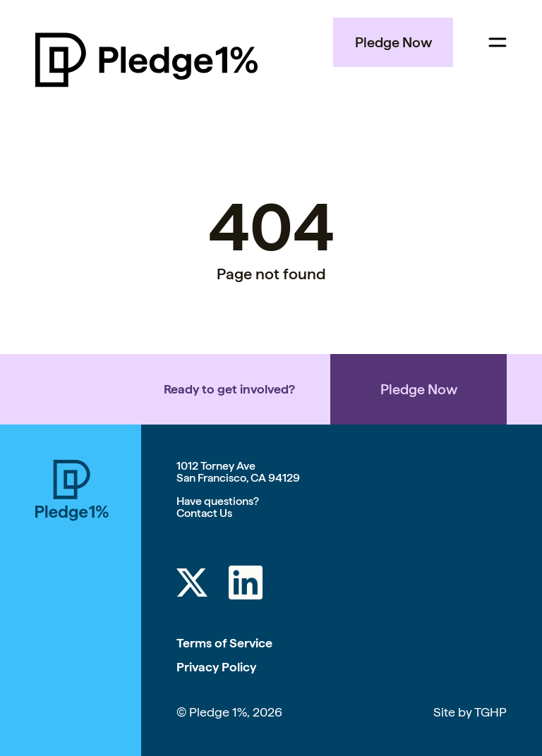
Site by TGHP (470, 712)
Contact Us (204, 513)
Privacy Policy (216, 667)
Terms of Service (224, 643)
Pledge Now (393, 42)
